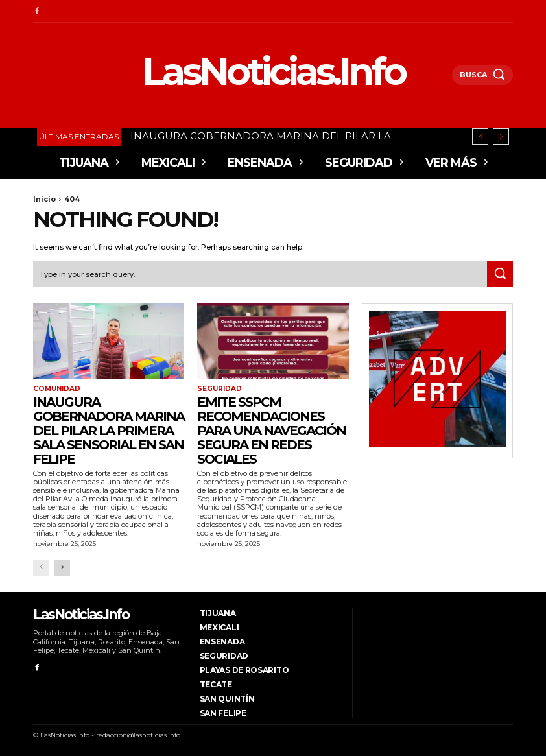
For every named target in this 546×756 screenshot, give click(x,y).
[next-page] (62, 567)
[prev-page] (41, 567)
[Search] (500, 274)
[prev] (480, 136)
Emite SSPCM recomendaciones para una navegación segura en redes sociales (271, 430)
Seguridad (219, 389)
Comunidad (56, 389)
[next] (501, 136)
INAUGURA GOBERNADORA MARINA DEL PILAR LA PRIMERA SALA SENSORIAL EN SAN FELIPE (109, 430)
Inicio (44, 199)
